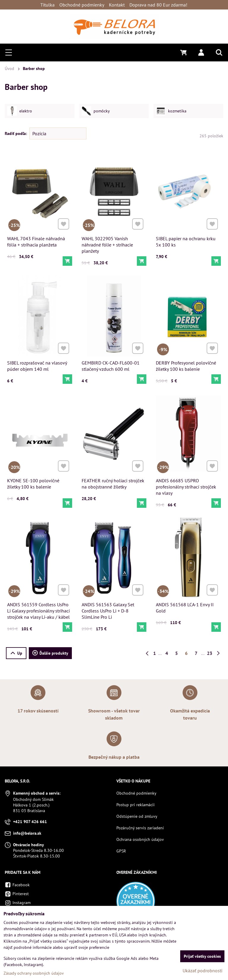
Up (16, 653)
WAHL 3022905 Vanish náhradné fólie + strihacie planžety (107, 245)
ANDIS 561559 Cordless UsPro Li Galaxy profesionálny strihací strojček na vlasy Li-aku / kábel (39, 608)
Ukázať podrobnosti (202, 971)
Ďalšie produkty (50, 653)
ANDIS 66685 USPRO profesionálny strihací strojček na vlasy (186, 484)
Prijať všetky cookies (202, 956)
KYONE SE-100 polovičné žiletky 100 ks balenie (34, 481)
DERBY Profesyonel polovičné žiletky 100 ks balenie (186, 363)
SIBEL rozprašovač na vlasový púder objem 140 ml (37, 363)
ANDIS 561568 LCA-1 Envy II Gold (185, 605)
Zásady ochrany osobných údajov (34, 973)
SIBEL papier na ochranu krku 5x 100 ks (186, 242)
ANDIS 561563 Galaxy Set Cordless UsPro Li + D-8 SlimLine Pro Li (108, 608)
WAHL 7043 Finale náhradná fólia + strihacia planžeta (36, 242)
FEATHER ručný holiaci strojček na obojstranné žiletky (113, 481)
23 (210, 653)
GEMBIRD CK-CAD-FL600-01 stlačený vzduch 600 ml (111, 363)
